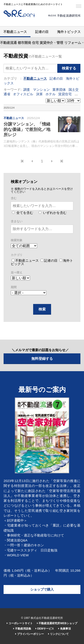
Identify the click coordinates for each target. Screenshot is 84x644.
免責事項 (64, 629)
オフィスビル (23, 94)
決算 (39, 94)
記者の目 (42, 32)
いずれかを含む (53, 213)
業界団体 (59, 90)
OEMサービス (45, 629)
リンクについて (58, 634)
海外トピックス (69, 32)
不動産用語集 (22, 629)
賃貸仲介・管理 (51, 43)
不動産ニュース (15, 32)
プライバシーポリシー (29, 634)
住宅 (35, 43)
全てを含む (23, 213)
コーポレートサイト (20, 623)
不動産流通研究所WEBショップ (57, 623)
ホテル (51, 94)
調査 (27, 90)
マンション (41, 90)
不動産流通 (8, 43)
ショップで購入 (42, 589)
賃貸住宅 (65, 94)
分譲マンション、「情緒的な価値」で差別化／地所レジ (27, 129)
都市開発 (24, 43)
